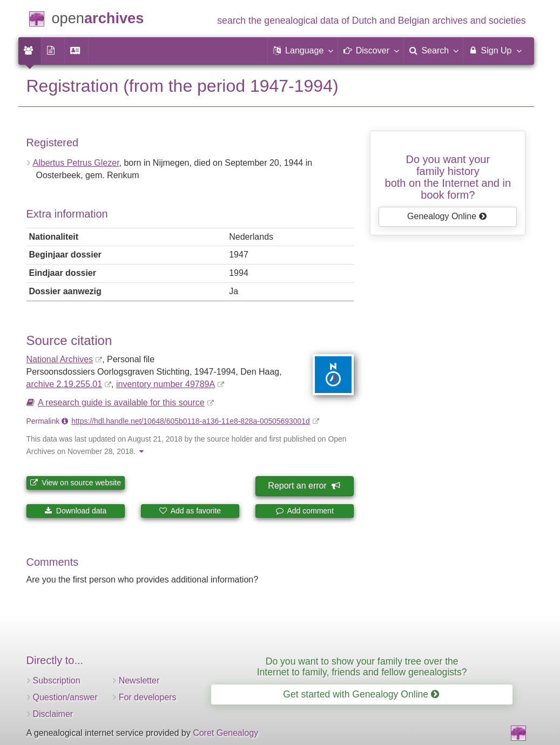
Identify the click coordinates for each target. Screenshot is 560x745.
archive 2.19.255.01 (65, 384)
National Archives (60, 359)
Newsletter (139, 680)
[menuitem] (30, 51)
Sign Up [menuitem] (494, 50)
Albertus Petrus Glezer (76, 163)
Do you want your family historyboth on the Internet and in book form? (448, 177)
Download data (75, 511)
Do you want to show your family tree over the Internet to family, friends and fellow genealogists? (362, 666)
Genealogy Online (447, 216)
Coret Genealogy (225, 733)
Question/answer (65, 697)
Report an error (303, 486)
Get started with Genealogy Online (361, 694)
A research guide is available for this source (121, 402)
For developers (148, 697)
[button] (303, 51)
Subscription (57, 680)
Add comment (305, 511)
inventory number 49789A (166, 384)
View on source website (75, 483)
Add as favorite (190, 511)
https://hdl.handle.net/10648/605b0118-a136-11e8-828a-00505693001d (191, 421)
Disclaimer (53, 714)
